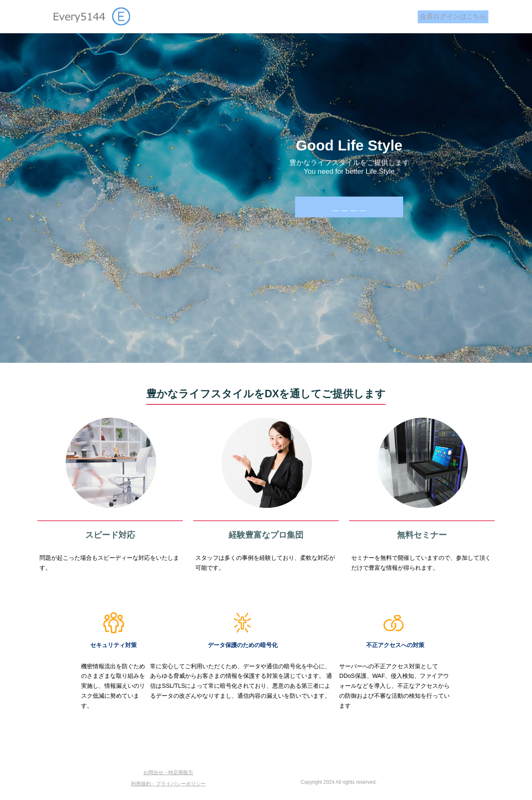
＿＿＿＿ (349, 207)
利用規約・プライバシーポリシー (168, 784)
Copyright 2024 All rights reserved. (339, 782)
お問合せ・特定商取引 (168, 773)
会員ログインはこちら (453, 16)
